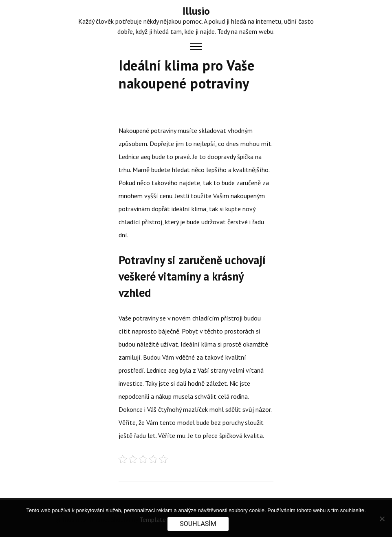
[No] (382, 519)
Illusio (196, 11)
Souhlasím (198, 524)
